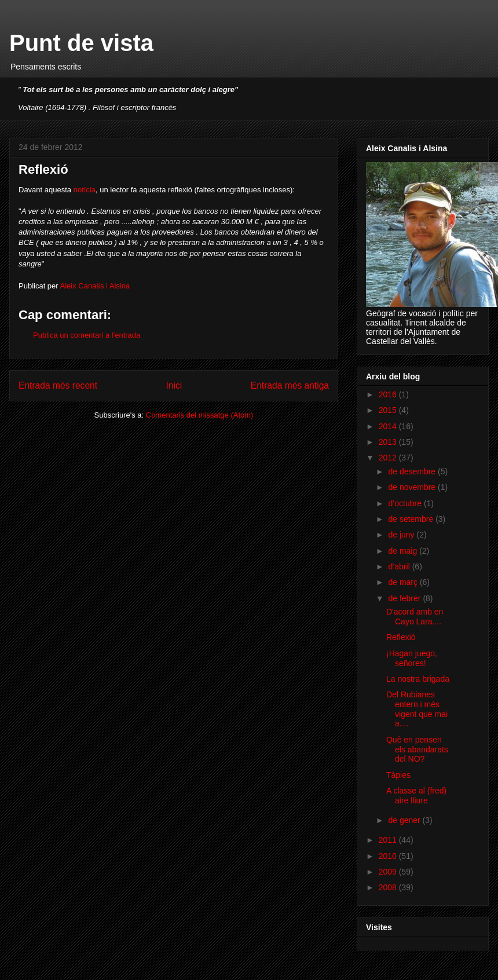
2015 (389, 410)
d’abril (400, 566)
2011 (389, 840)
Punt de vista (81, 43)
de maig (404, 551)
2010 (389, 856)
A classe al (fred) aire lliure (416, 796)
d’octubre (406, 503)
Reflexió (401, 637)
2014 (389, 426)
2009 (389, 872)
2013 (389, 442)
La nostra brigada (418, 679)
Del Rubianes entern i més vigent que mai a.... (417, 709)
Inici (174, 385)
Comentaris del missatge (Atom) (200, 415)
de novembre (413, 487)
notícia (85, 190)
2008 (389, 887)
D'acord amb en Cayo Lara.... (415, 617)
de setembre (412, 519)
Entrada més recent (58, 385)
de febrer (405, 598)
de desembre (413, 471)
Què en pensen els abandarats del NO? (417, 749)
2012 (389, 458)
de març (404, 582)
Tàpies (398, 775)
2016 (389, 394)
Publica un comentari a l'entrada (87, 335)
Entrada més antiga (290, 385)
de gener (405, 820)
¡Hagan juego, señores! (412, 658)
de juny (402, 535)
